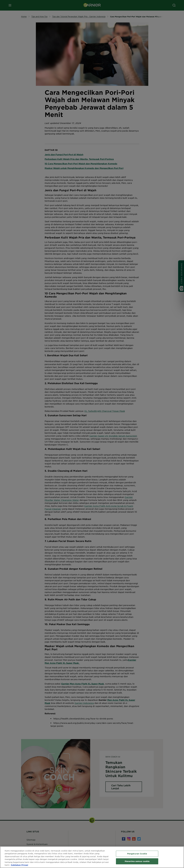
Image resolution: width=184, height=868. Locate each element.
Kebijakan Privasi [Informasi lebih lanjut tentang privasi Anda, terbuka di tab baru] (19, 865)
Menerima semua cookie (137, 861)
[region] (92, 857)
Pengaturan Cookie (137, 854)
